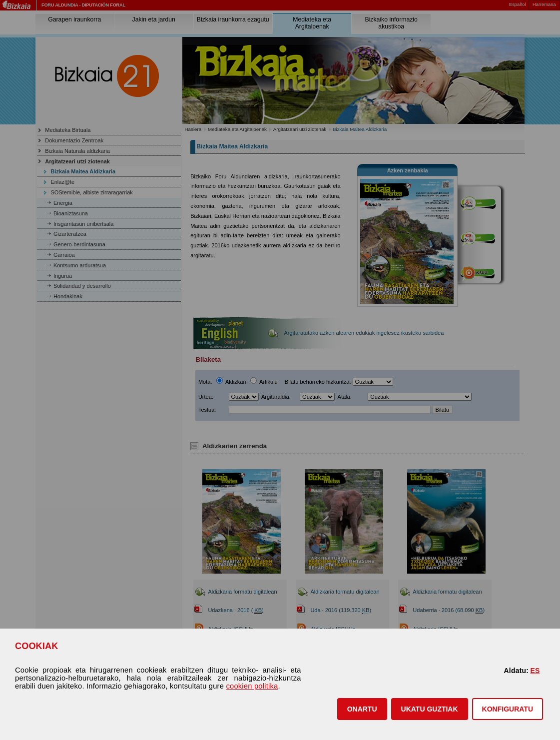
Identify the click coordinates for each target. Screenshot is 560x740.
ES (535, 671)
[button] (362, 709)
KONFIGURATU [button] (508, 709)
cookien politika (252, 686)
